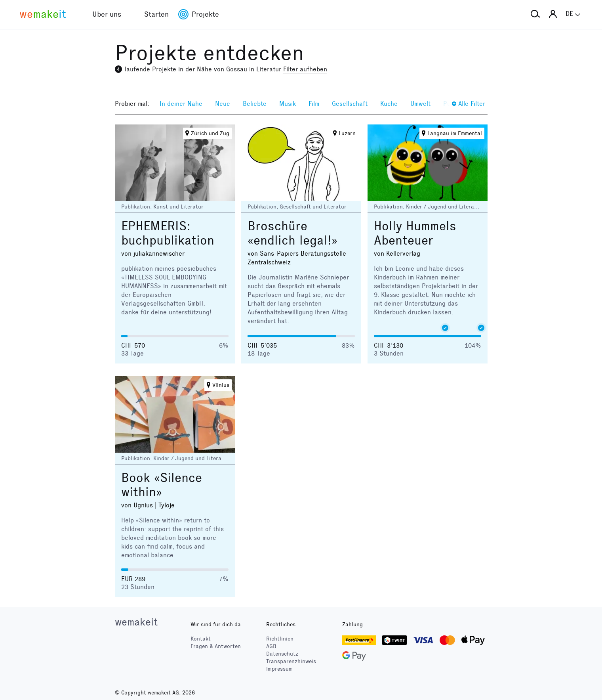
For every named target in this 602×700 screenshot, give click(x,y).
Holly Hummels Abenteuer (415, 233)
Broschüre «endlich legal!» (292, 233)
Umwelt (420, 104)
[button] (535, 14)
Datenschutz (282, 654)
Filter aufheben (305, 69)
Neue (223, 104)
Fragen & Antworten (216, 646)
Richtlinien (280, 639)
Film (314, 104)
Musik (288, 104)
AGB (271, 646)
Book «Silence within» (162, 485)
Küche (389, 104)
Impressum (279, 669)
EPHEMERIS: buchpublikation (168, 233)
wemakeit (136, 622)
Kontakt (201, 639)
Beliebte (255, 104)
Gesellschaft (350, 104)
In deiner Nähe (181, 104)
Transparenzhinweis (291, 661)
